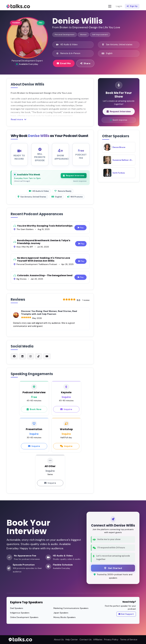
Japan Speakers (61, 613)
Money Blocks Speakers (65, 617)
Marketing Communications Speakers (71, 608)
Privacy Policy (111, 640)
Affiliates (98, 640)
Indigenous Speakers (20, 613)
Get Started (113, 568)
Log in (119, 6)
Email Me (64, 63)
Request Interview (74, 178)
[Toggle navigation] (110, 6)
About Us (59, 640)
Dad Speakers (17, 608)
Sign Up (132, 6)
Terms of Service (129, 640)
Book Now (34, 412)
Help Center (72, 640)
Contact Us (86, 640)
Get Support (126, 614)
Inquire (66, 412)
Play (80, 230)
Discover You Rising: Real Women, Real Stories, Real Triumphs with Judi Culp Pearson (49, 315)
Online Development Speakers (24, 617)
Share (85, 63)
